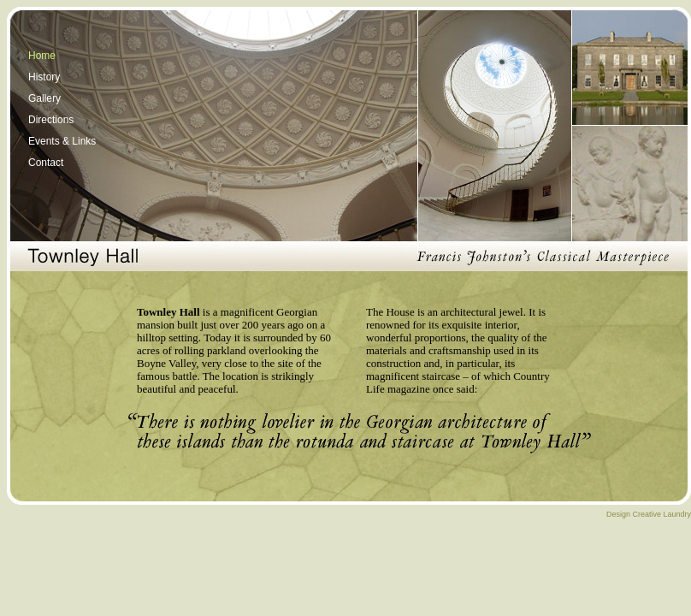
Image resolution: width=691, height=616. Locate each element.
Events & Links (62, 141)
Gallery (44, 98)
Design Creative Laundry (649, 514)
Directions (51, 120)
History (44, 77)
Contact (46, 163)
